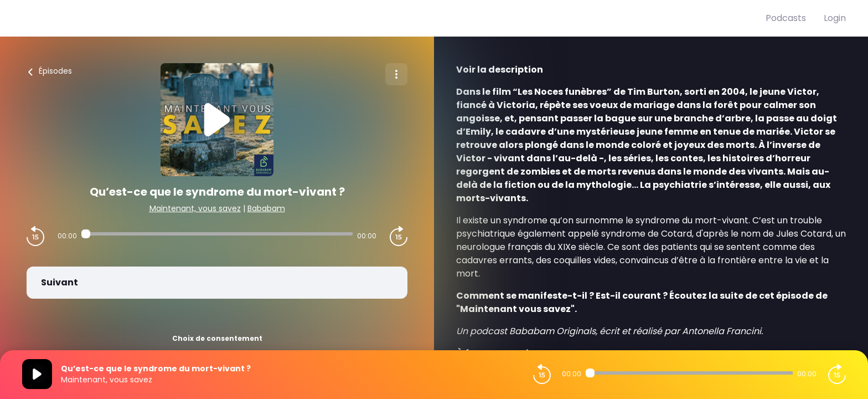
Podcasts (786, 18)
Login (835, 18)
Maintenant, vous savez (195, 208)
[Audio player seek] (217, 234)
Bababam (266, 208)
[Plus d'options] (396, 74)
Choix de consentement (217, 338)
